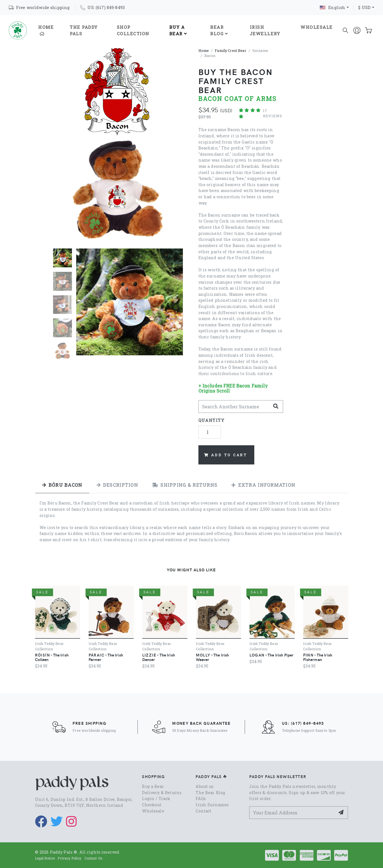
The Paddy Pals (84, 30)
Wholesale (317, 27)
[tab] (62, 485)
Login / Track (156, 798)
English (332, 7)
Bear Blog (219, 30)
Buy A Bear (178, 30)
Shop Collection (133, 30)
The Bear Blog (210, 793)
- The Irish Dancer (159, 657)
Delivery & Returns (162, 793)
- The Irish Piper (272, 655)
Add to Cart (226, 455)
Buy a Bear (153, 786)
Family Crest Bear (230, 50)
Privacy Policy (69, 858)
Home (46, 30)
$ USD (364, 7)
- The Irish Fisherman (318, 657)
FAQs (201, 798)
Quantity (212, 420)
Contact (203, 811)
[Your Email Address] (292, 813)
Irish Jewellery (265, 30)
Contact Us (93, 858)
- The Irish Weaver (213, 657)
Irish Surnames (212, 805)
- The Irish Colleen (52, 657)
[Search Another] (234, 407)
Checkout (152, 805)
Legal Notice (45, 858)
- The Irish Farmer (106, 657)
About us (204, 786)
